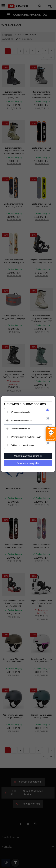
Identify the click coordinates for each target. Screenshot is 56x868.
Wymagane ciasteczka (21, 412)
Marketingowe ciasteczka (22, 420)
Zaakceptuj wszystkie (28, 463)
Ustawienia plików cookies (25, 404)
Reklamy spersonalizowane (23, 445)
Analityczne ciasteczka (21, 429)
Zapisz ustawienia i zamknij (28, 456)
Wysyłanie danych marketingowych (26, 437)
